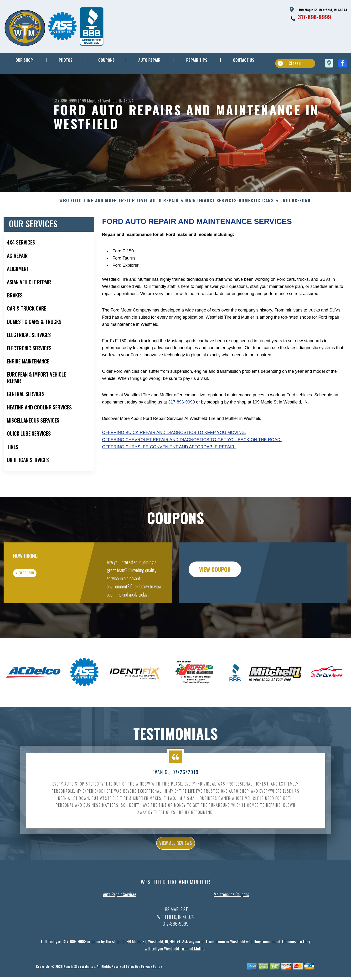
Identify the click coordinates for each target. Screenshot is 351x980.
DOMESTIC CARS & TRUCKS (268, 224)
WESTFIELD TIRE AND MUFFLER (92, 224)
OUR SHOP (24, 60)
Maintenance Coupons (231, 920)
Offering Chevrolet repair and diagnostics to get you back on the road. (192, 463)
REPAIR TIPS (197, 60)
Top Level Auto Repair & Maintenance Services (181, 224)
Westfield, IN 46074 (118, 101)
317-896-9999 (314, 17)
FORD (305, 224)
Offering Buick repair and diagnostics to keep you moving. (174, 456)
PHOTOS (66, 60)
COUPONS (106, 60)
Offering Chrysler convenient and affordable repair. (169, 470)
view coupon (39, 600)
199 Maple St (91, 101)
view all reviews (176, 868)
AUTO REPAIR (149, 60)
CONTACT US (244, 60)
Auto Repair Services (120, 920)
